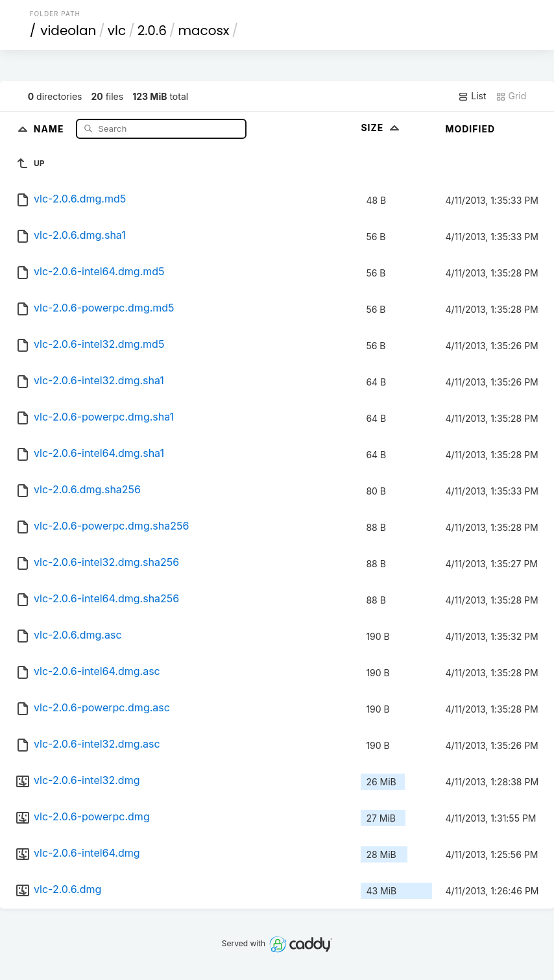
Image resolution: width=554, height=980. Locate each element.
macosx (203, 31)
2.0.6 (152, 31)
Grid (511, 96)
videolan (68, 31)
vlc (117, 31)
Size (381, 128)
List (472, 96)
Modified (470, 129)
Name (50, 128)
